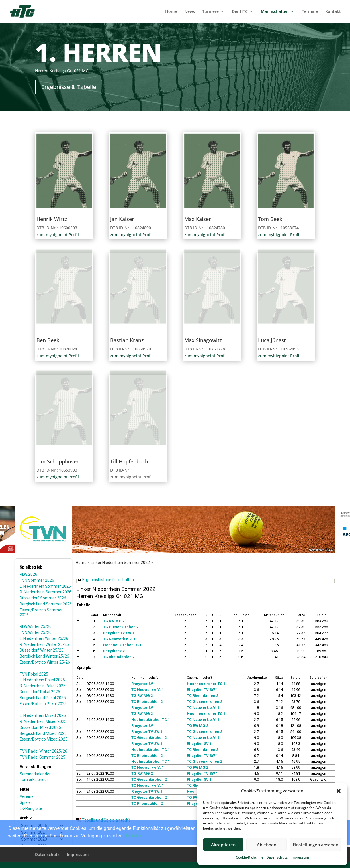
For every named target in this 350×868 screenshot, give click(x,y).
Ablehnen (267, 845)
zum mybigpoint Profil (58, 235)
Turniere (210, 12)
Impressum (300, 857)
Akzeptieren (223, 845)
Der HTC (240, 12)
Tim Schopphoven (58, 461)
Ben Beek (48, 340)
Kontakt (333, 12)
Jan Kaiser (122, 219)
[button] (339, 791)
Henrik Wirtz (52, 219)
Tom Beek (270, 219)
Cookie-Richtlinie (250, 857)
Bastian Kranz (127, 340)
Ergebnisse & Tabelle (69, 87)
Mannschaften (275, 12)
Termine (310, 12)
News (190, 12)
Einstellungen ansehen (316, 845)
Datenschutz (277, 857)
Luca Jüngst (272, 340)
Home (171, 12)
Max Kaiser (198, 219)
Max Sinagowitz (203, 340)
